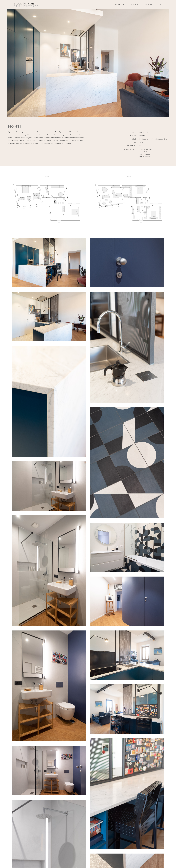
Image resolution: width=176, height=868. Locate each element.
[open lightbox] (49, 263)
